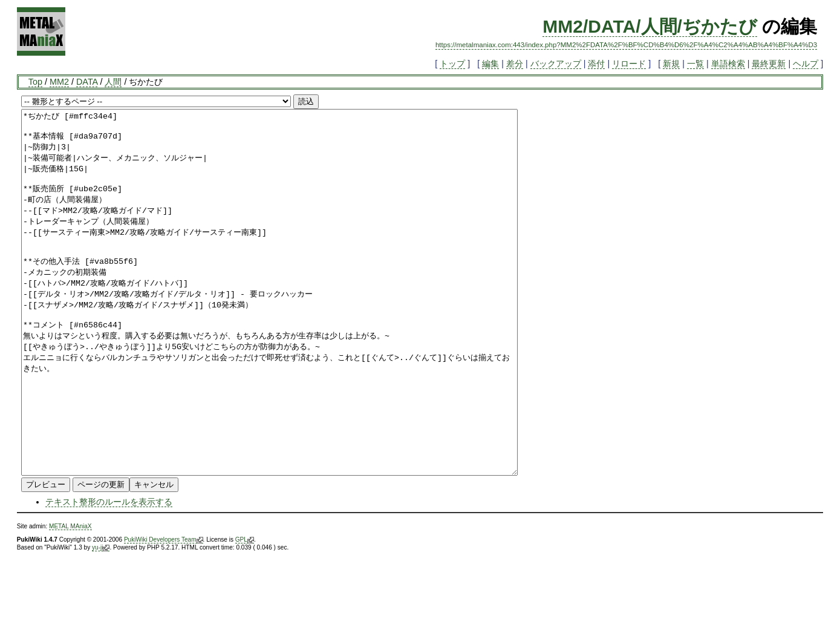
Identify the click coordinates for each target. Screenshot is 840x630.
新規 (671, 64)
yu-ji (101, 620)
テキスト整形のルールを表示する (109, 574)
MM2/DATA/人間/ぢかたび (650, 26)
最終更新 (769, 64)
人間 (113, 82)
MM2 (59, 82)
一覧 (695, 64)
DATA (87, 82)
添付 (596, 64)
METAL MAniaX (70, 599)
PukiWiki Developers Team (164, 612)
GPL (245, 612)
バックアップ (556, 64)
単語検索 (728, 64)
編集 (490, 64)
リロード (629, 64)
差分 (515, 64)
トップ (452, 64)
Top (35, 82)
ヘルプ (806, 64)
